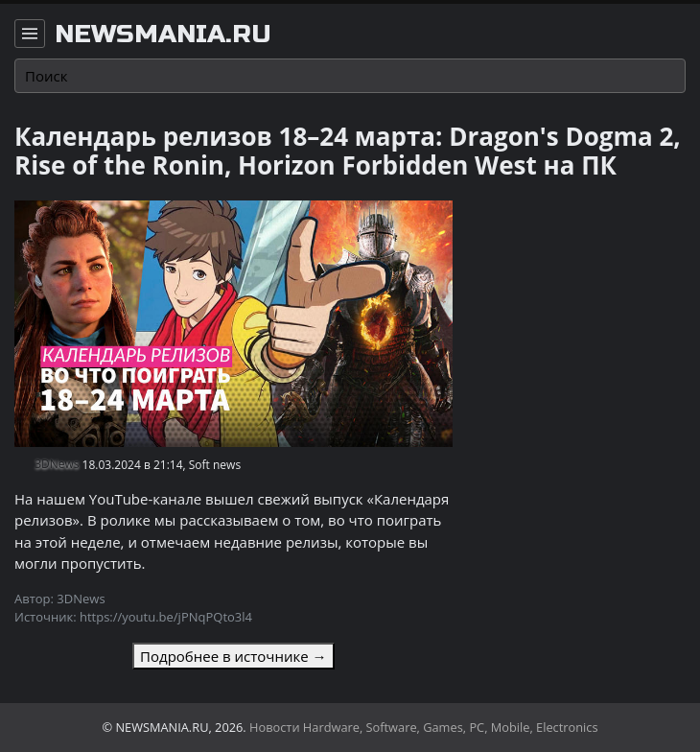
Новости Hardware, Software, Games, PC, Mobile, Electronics (424, 727)
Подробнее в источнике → (233, 656)
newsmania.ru (163, 35)
